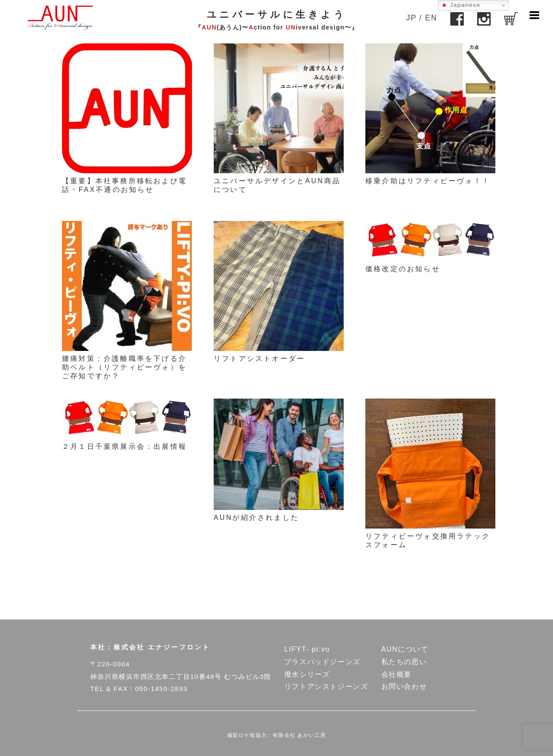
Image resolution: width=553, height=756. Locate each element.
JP (411, 18)
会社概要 (397, 674)
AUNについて (405, 649)
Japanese (461, 5)
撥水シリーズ (307, 674)
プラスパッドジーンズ (322, 662)
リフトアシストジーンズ (326, 686)
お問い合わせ (404, 686)
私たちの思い (404, 662)
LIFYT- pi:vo (307, 649)
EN (431, 18)
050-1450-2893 (161, 689)
